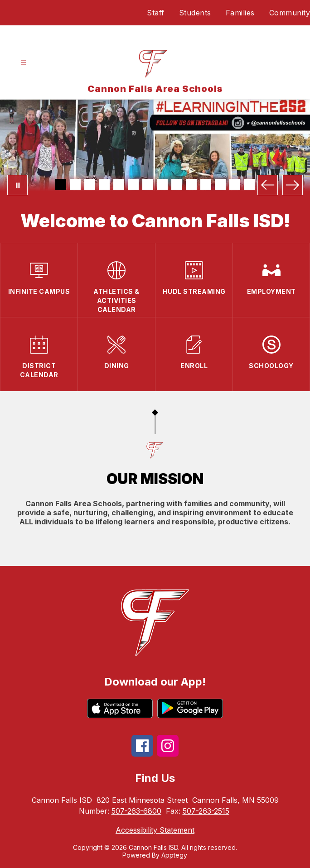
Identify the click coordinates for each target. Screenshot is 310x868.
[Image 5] (119, 184)
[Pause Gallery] (17, 185)
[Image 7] (148, 184)
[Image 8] (162, 184)
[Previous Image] (268, 185)
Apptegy (174, 855)
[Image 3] (90, 184)
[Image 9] (177, 184)
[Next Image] (293, 185)
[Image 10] (191, 184)
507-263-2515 (206, 811)
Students (195, 13)
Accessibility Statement (155, 830)
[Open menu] (23, 63)
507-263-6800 (136, 811)
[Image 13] (235, 184)
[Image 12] (220, 184)
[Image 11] (206, 184)
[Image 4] (104, 184)
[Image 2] (75, 184)
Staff (156, 13)
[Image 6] (133, 184)
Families (240, 13)
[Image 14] (249, 184)
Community (290, 13)
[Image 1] (61, 184)
